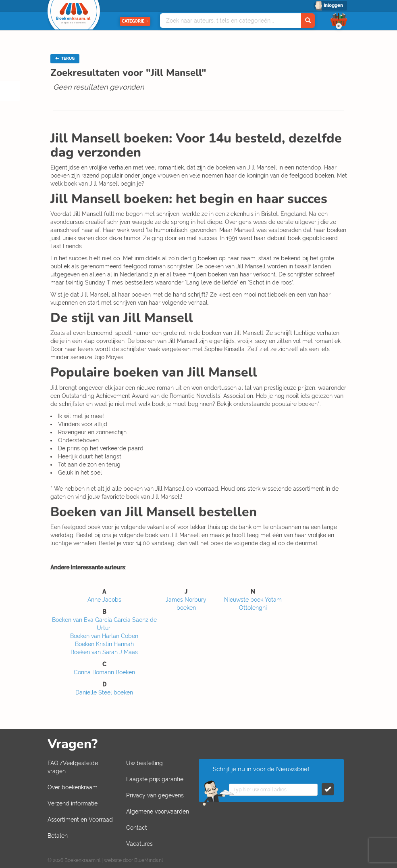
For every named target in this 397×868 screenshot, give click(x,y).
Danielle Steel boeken (104, 692)
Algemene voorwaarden (158, 812)
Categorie (135, 21)
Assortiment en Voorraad (80, 820)
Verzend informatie (73, 803)
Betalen (58, 836)
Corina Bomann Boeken (104, 672)
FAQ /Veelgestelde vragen (73, 767)
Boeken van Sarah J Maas (104, 652)
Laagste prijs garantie (155, 779)
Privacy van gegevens (155, 795)
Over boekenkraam (73, 787)
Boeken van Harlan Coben (104, 636)
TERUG (65, 59)
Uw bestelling (144, 763)
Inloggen (333, 5)
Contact (137, 828)
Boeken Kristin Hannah (104, 644)
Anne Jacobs (104, 600)
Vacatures (139, 844)
